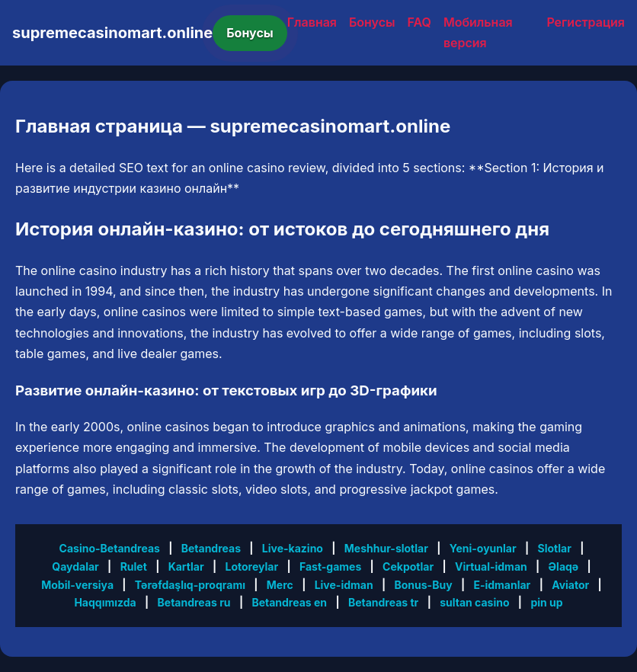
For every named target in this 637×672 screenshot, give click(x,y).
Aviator (570, 585)
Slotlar (555, 548)
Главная (312, 22)
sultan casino (474, 602)
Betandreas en (289, 602)
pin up (546, 602)
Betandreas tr (383, 602)
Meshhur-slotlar (386, 548)
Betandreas (211, 548)
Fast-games (330, 566)
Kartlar (186, 566)
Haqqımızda (105, 602)
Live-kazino (293, 548)
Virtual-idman (491, 566)
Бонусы (250, 33)
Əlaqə (564, 566)
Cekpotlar (408, 566)
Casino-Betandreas (110, 548)
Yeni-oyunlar (483, 548)
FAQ (419, 22)
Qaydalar (75, 566)
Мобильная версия (478, 32)
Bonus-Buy (423, 585)
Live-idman (344, 585)
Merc (280, 585)
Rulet (134, 566)
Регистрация (586, 22)
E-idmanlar (502, 585)
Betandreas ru (194, 602)
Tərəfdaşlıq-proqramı (190, 585)
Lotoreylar (251, 566)
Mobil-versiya (77, 585)
